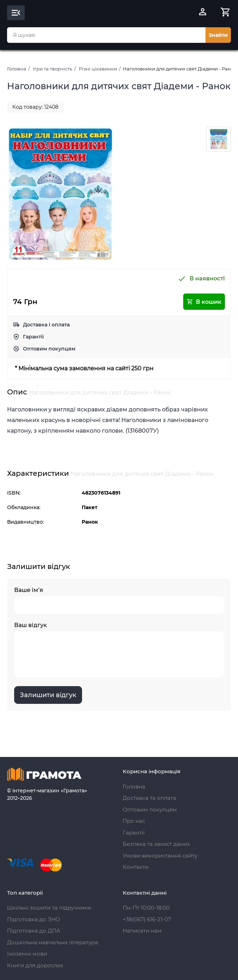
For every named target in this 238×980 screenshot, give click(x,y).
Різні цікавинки (98, 69)
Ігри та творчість (53, 69)
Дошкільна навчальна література (53, 942)
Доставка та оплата (149, 798)
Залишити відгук (48, 695)
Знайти (218, 35)
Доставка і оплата (46, 325)
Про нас (134, 821)
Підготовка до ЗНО (34, 919)
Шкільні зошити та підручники (49, 908)
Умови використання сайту (160, 856)
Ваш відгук (119, 649)
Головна (17, 69)
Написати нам (142, 931)
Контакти (136, 867)
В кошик (204, 302)
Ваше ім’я (119, 600)
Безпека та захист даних (156, 844)
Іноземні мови (27, 954)
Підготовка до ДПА (34, 931)
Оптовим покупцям (49, 349)
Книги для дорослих (35, 965)
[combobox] (106, 35)
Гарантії (33, 337)
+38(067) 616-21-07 (147, 919)
